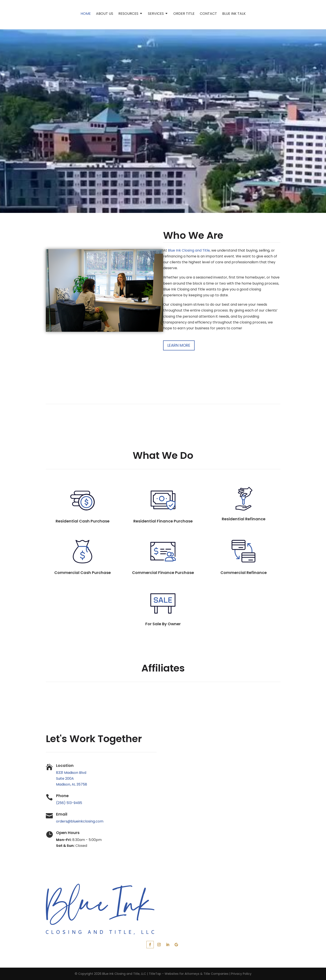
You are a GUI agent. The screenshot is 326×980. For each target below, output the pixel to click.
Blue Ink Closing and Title (189, 250)
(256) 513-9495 (69, 803)
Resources (128, 14)
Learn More (179, 345)
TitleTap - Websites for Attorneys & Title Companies (189, 974)
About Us (105, 14)
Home (86, 14)
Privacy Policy (241, 974)
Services (156, 14)
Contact (208, 14)
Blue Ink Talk (234, 14)
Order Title (184, 14)
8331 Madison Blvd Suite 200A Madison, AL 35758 (72, 779)
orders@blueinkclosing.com (80, 821)
